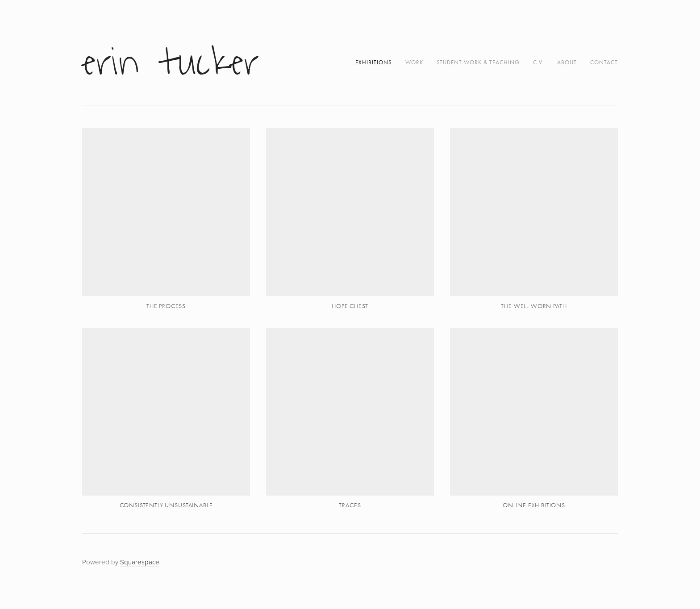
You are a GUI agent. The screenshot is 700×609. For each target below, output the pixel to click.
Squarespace (140, 562)
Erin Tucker (171, 63)
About (567, 62)
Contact (604, 62)
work (414, 62)
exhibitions (374, 62)
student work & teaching (478, 62)
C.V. (538, 62)
